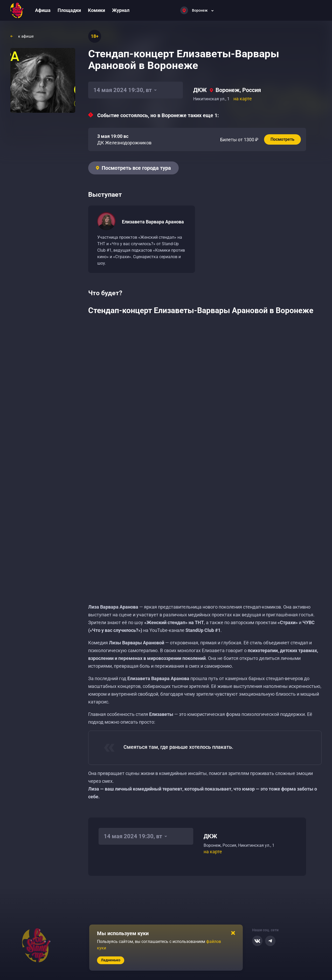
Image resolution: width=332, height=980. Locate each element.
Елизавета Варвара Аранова (153, 222)
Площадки (69, 10)
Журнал (121, 10)
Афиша (43, 10)
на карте (243, 99)
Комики (96, 10)
